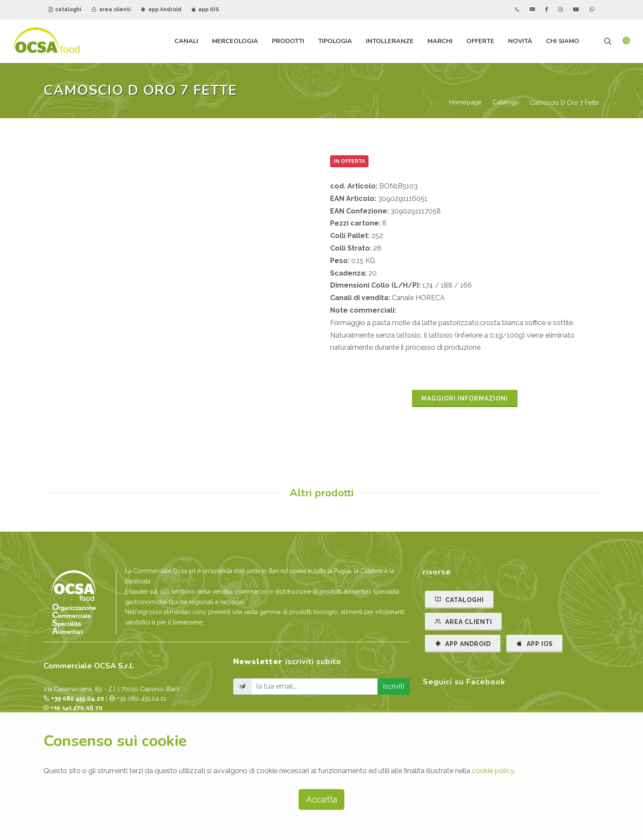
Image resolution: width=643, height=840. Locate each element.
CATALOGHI (459, 599)
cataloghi (65, 9)
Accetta (321, 799)
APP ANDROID (463, 643)
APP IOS (534, 643)
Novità (520, 41)
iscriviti (394, 686)
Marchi (440, 41)
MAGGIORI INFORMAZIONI (465, 398)
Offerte (480, 41)
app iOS (205, 9)
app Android (161, 9)
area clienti (111, 9)
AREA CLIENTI (463, 621)
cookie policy (493, 771)
